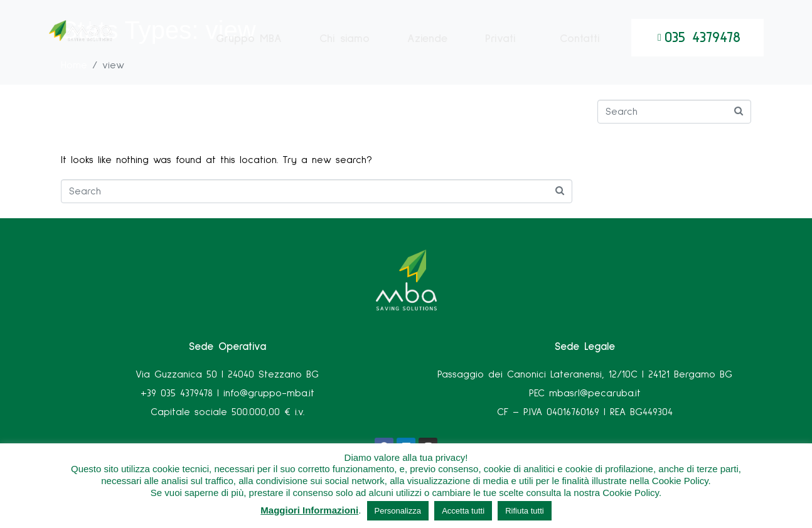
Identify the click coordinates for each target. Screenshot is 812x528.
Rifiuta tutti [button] (524, 511)
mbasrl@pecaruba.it (595, 393)
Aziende (427, 51)
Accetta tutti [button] (463, 511)
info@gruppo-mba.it (269, 393)
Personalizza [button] (398, 511)
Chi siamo (345, 51)
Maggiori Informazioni (309, 510)
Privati (500, 51)
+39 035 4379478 (177, 393)
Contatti (580, 51)
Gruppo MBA (249, 51)
